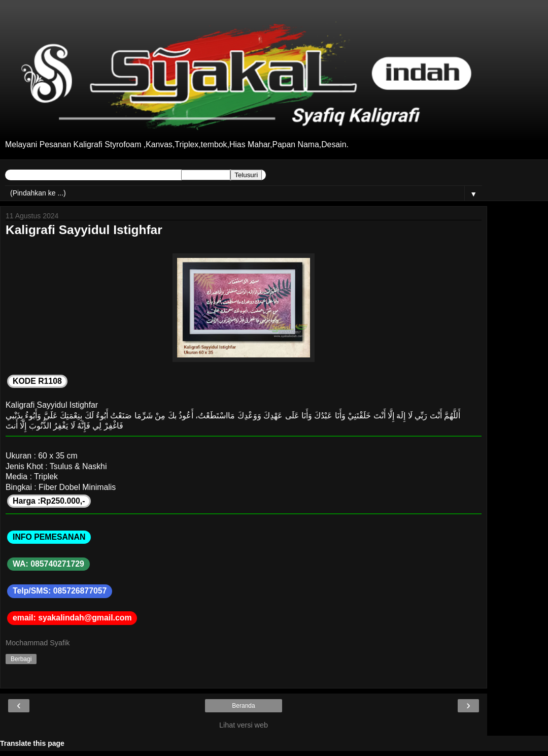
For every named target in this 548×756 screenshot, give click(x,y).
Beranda (243, 706)
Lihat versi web (244, 725)
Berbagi (21, 659)
